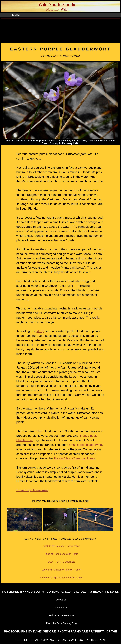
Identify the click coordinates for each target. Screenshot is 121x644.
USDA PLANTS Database (61, 562)
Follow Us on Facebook (61, 615)
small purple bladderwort (86, 445)
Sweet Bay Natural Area (32, 490)
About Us (61, 600)
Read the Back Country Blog (61, 623)
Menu (16, 15)
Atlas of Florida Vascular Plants (61, 554)
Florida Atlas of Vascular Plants (74, 458)
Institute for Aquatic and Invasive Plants (61, 578)
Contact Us (61, 608)
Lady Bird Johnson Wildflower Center (61, 570)
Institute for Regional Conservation (61, 546)
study (40, 331)
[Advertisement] (60, 30)
